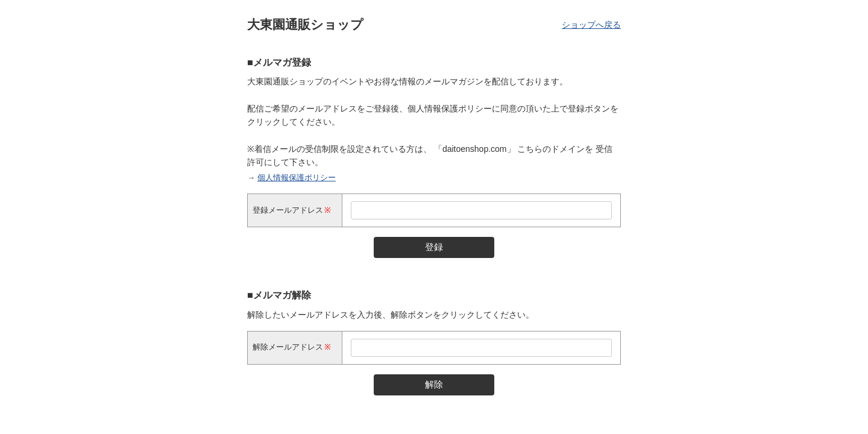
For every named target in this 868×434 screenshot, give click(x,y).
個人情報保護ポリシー (297, 178)
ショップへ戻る (591, 25)
